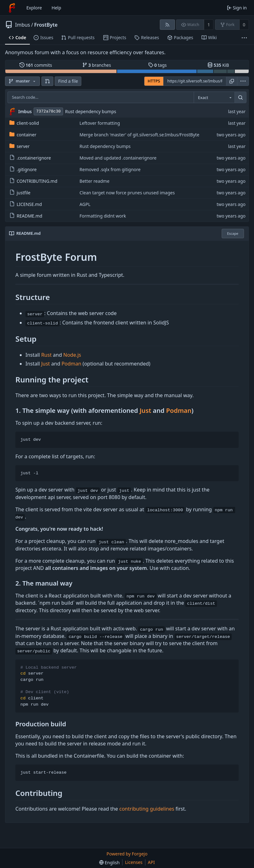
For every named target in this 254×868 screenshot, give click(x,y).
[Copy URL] (232, 81)
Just (46, 364)
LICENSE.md (26, 204)
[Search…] (240, 97)
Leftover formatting (100, 123)
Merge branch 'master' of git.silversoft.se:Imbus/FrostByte (139, 135)
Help (56, 8)
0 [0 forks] (244, 25)
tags (157, 65)
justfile (20, 193)
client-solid (24, 123)
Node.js (72, 355)
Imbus (23, 25)
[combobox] (214, 97)
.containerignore (30, 158)
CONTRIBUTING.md (33, 181)
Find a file (68, 81)
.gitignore (23, 169)
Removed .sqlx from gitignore (110, 169)
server (19, 146)
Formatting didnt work (103, 216)
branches (97, 65)
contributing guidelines (147, 809)
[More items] (244, 38)
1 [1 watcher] (209, 25)
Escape (233, 233)
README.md (26, 216)
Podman (71, 364)
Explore (34, 8)
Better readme (94, 181)
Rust (46, 355)
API (151, 862)
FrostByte (46, 25)
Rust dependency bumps (91, 111)
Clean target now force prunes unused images (127, 193)
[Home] (12, 8)
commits (36, 65)
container (23, 135)
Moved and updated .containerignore (118, 158)
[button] (47, 81)
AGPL (85, 204)
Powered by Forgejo (127, 854)
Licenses (134, 862)
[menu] (243, 81)
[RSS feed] (167, 25)
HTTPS (154, 81)
